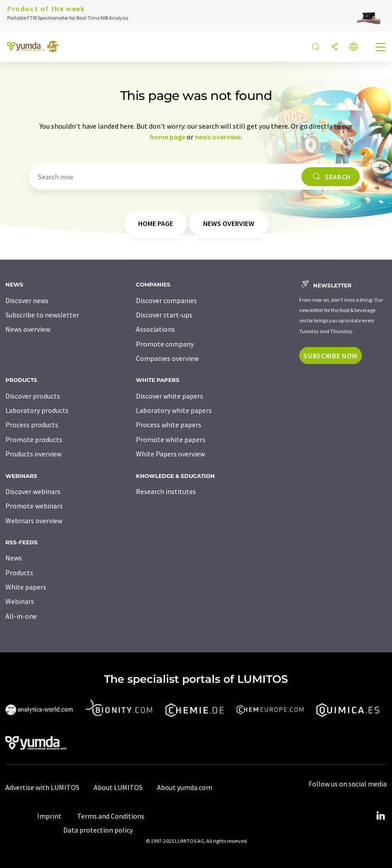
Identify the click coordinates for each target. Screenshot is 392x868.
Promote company (165, 344)
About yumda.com (185, 787)
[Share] (335, 47)
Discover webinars (33, 491)
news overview (218, 137)
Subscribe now (330, 356)
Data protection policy (98, 830)
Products (19, 573)
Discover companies (166, 300)
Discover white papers (170, 396)
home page (168, 137)
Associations (155, 329)
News (14, 558)
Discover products (33, 396)
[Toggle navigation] (381, 48)
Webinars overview (34, 521)
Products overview (33, 454)
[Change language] (353, 47)
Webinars (20, 601)
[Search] (316, 47)
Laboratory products (37, 410)
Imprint (49, 816)
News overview (28, 329)
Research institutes (166, 491)
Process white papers (169, 425)
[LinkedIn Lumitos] (380, 816)
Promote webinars (34, 506)
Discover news (27, 300)
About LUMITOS (118, 787)
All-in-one (21, 616)
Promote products (34, 439)
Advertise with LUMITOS (42, 787)
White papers (26, 587)
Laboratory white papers (174, 410)
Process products (32, 425)
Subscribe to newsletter (42, 315)
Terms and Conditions (111, 816)
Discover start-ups (164, 315)
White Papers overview (170, 454)
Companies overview (167, 358)
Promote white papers (171, 439)
